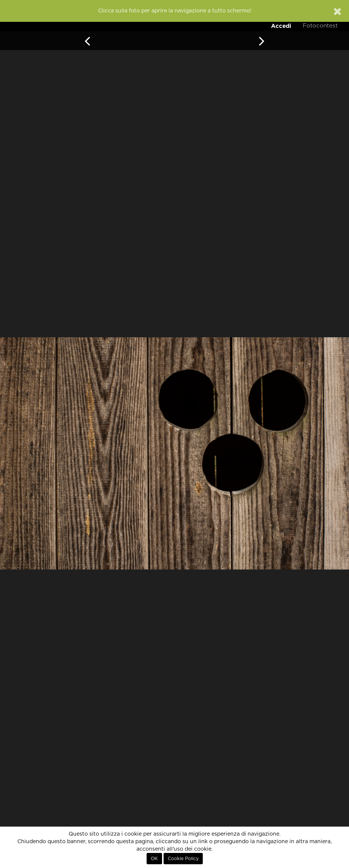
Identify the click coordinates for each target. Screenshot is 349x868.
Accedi (281, 26)
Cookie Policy (183, 859)
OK (154, 859)
